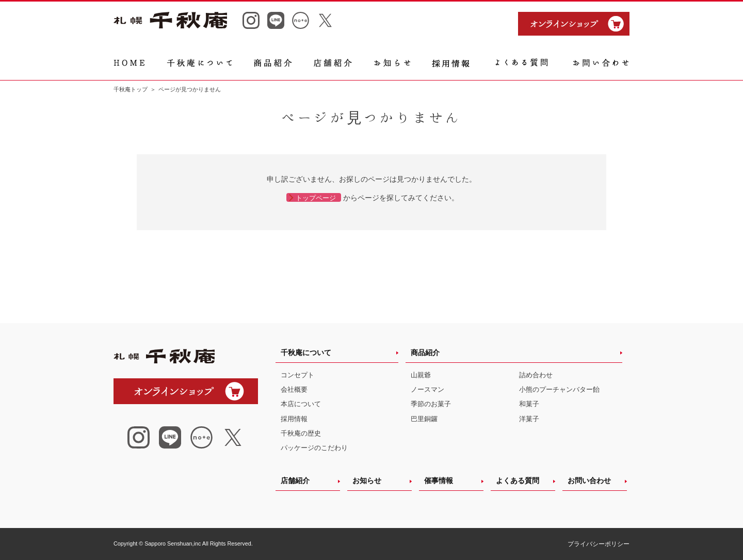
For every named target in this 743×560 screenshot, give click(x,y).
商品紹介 (425, 353)
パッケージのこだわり (314, 448)
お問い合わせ (589, 481)
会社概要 (294, 389)
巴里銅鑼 (424, 419)
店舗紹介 (295, 481)
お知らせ (367, 481)
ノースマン (427, 389)
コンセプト (297, 375)
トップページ (316, 198)
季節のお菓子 (431, 404)
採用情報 (294, 419)
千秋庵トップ (131, 89)
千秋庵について (306, 353)
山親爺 (421, 375)
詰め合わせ (536, 375)
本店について (301, 404)
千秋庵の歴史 (301, 433)
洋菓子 (529, 419)
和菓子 (529, 404)
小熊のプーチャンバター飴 (559, 389)
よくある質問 (518, 481)
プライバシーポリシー (599, 544)
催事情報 (439, 481)
